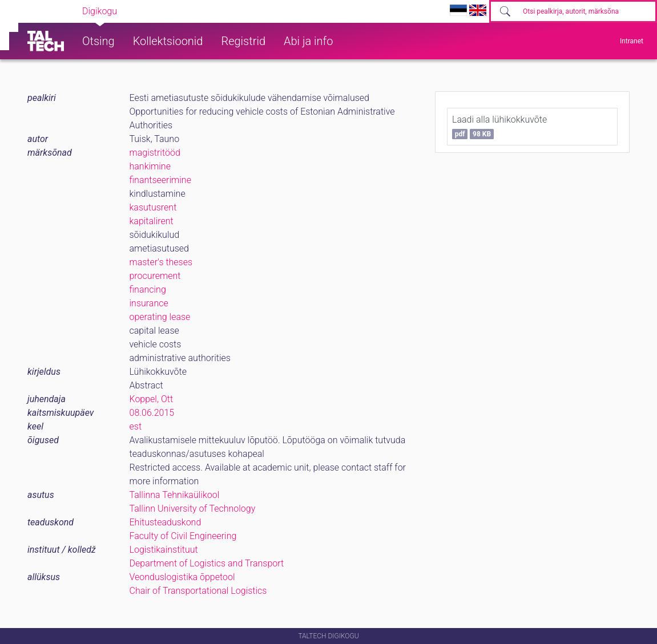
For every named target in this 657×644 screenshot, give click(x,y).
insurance (149, 303)
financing (148, 289)
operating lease (160, 317)
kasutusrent (153, 207)
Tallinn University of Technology (193, 509)
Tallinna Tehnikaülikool (175, 495)
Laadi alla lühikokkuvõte (499, 127)
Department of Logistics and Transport (207, 563)
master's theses (161, 262)
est (136, 426)
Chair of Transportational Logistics (198, 591)
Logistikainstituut (164, 550)
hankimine (150, 166)
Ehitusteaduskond (166, 522)
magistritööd (155, 153)
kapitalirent (152, 221)
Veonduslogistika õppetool (182, 577)
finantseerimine (160, 180)
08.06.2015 (152, 413)
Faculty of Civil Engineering (183, 536)
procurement (155, 276)
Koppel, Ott (152, 399)
